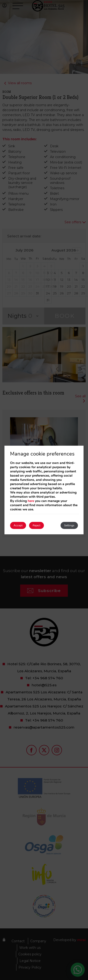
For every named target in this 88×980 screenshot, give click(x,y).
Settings (69, 525)
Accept (18, 525)
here (31, 501)
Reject (36, 525)
